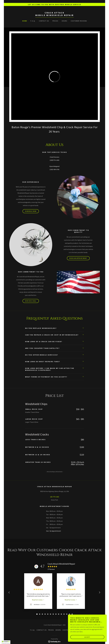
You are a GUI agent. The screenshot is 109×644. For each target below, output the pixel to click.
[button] (6, 642)
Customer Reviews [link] (79, 21)
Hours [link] (65, 21)
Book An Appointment (78, 258)
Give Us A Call (31, 301)
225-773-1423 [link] (55, 497)
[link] (54, 15)
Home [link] (25, 21)
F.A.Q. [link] (33, 21)
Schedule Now (31, 211)
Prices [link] (55, 21)
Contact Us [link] (44, 21)
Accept (87, 637)
